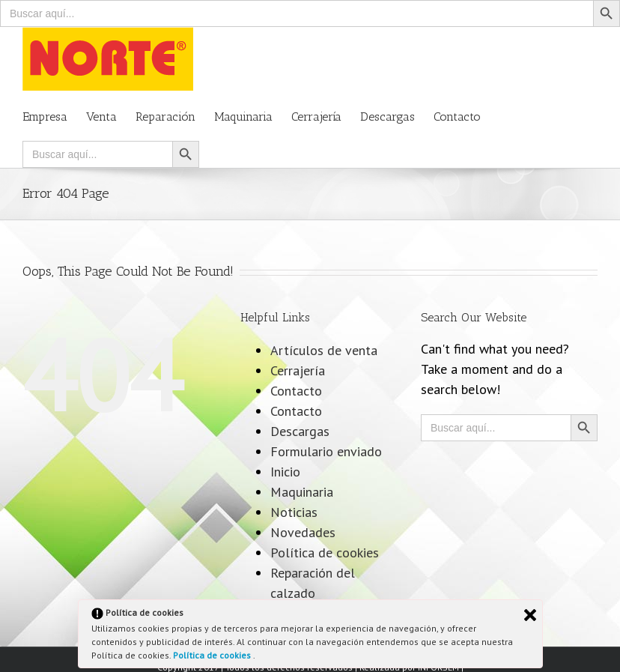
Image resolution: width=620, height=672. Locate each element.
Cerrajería (298, 370)
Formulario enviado (326, 451)
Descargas (300, 431)
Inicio (285, 472)
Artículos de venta (324, 350)
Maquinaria (302, 492)
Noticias (294, 512)
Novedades (303, 532)
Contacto (296, 391)
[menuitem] (54, 116)
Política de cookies (213, 655)
